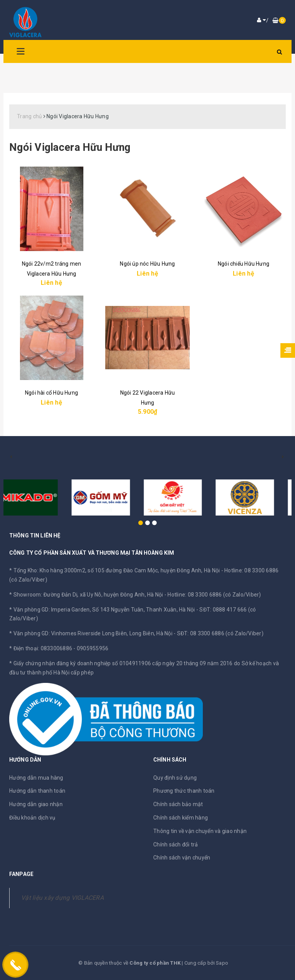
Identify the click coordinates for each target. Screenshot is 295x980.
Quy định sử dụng (175, 778)
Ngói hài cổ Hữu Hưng (51, 393)
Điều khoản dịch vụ (32, 818)
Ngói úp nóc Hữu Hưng (147, 264)
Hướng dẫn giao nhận (36, 804)
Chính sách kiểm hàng (181, 818)
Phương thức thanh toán (184, 791)
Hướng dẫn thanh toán (37, 791)
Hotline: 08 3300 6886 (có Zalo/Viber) (214, 595)
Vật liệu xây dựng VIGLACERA (62, 898)
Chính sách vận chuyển (182, 858)
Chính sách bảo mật (178, 804)
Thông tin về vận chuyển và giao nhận (200, 831)
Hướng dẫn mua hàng (36, 778)
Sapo (222, 963)
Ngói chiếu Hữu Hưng (244, 264)
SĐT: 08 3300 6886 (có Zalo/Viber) (220, 633)
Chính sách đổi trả (176, 844)
